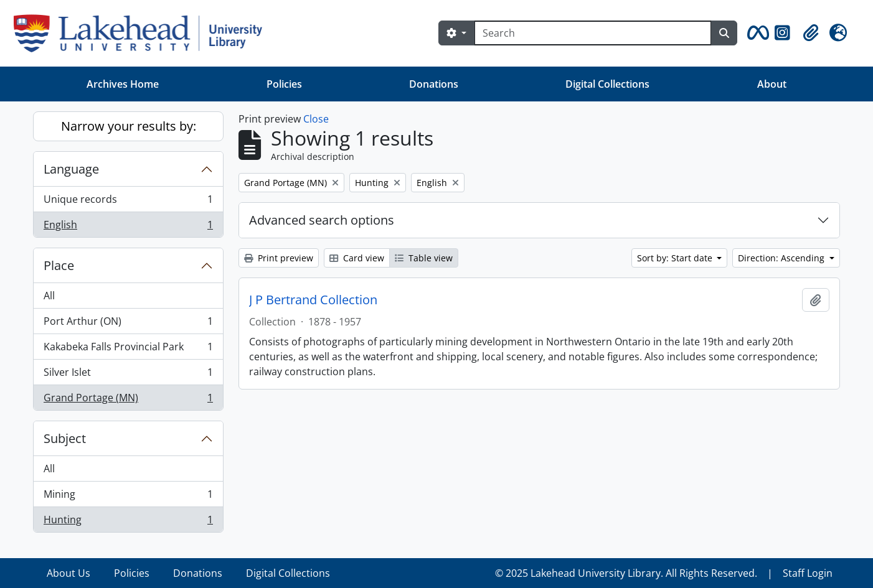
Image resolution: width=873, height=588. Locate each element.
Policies (284, 84)
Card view (357, 258)
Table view (424, 258)
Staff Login (808, 573)
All (49, 296)
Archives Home (123, 84)
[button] (756, 33)
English (128, 227)
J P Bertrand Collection (313, 300)
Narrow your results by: (129, 126)
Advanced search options (322, 220)
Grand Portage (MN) (128, 400)
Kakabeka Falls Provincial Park (128, 349)
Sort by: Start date (676, 258)
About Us (68, 573)
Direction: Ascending (782, 258)
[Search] (593, 33)
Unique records (128, 202)
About (772, 84)
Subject (65, 438)
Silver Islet (128, 375)
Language (71, 169)
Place (59, 265)
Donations (434, 84)
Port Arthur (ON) (128, 324)
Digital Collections (607, 84)
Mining (128, 497)
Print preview (279, 258)
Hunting (128, 522)
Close (316, 119)
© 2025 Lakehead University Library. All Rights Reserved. (626, 573)
